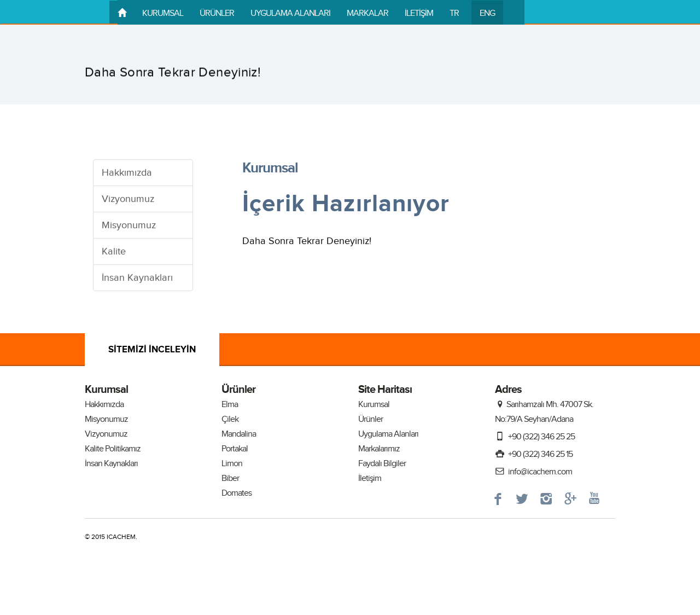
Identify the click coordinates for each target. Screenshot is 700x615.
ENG (487, 13)
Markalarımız (379, 449)
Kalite (114, 252)
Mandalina (239, 434)
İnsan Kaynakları (137, 278)
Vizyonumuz (128, 199)
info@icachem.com (533, 472)
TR (454, 13)
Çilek (230, 419)
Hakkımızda (127, 173)
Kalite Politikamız (113, 449)
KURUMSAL (163, 13)
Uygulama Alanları (388, 434)
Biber (230, 478)
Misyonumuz (129, 226)
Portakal (235, 449)
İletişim (370, 478)
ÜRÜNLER (217, 13)
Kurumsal (374, 405)
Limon (232, 464)
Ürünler (371, 419)
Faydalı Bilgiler (382, 464)
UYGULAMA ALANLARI (290, 13)
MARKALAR (367, 13)
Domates (237, 493)
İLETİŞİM (419, 13)
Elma (230, 405)
